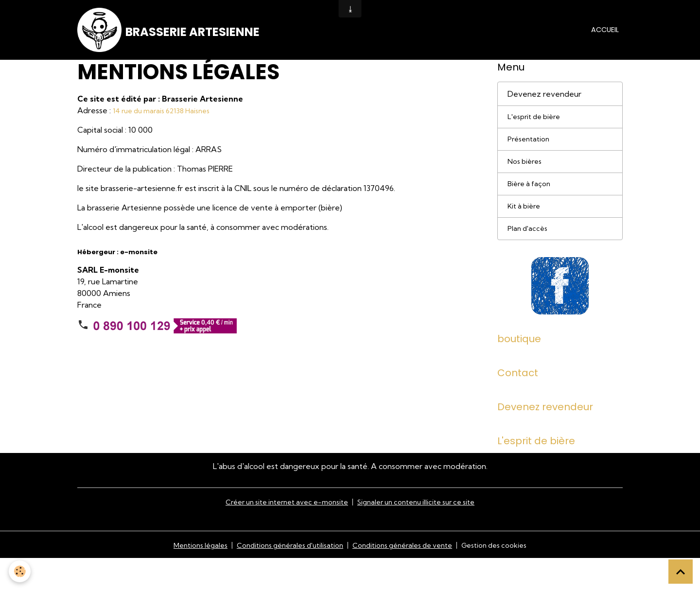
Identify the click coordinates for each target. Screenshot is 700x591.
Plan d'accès (529, 251)
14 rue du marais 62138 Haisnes (167, 124)
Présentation (531, 156)
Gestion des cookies (509, 577)
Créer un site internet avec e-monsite (280, 534)
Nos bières (527, 179)
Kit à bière (526, 227)
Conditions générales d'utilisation (282, 577)
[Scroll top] (681, 572)
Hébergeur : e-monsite (117, 266)
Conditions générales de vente (407, 577)
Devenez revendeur (544, 108)
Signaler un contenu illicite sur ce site (424, 534)
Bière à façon (531, 203)
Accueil (605, 36)
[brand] (175, 37)
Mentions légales (184, 577)
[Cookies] (21, 571)
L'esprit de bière (537, 132)
